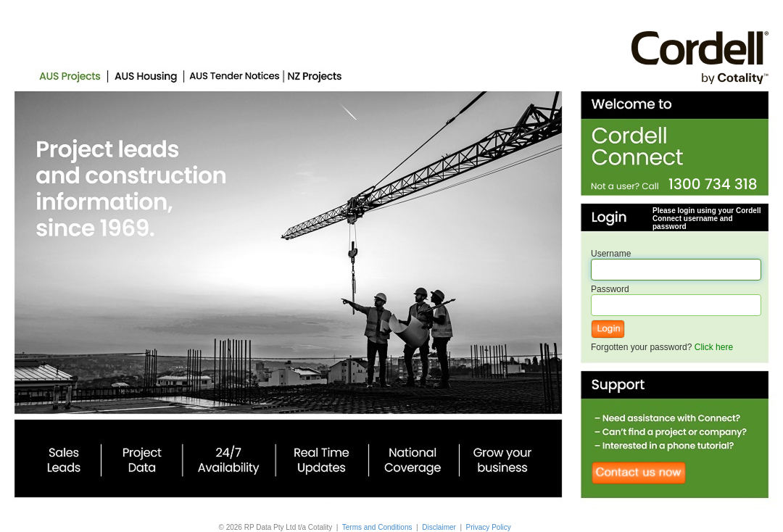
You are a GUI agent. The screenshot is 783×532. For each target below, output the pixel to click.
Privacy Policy (489, 527)
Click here (714, 347)
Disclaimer (439, 527)
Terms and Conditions (377, 527)
